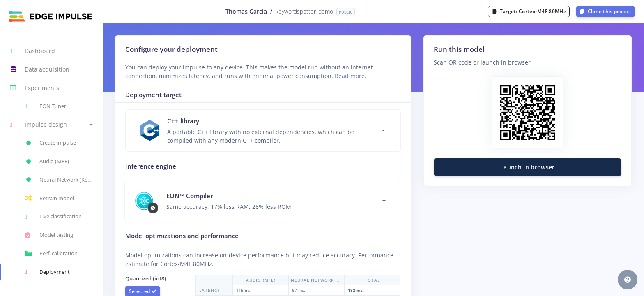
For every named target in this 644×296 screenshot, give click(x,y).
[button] (51, 125)
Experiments (34, 88)
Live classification (53, 217)
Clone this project (606, 11)
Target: (529, 11)
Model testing (49, 235)
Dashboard (32, 51)
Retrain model (49, 198)
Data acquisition (40, 69)
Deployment (47, 272)
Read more (350, 76)
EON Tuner (45, 106)
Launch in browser (528, 167)
